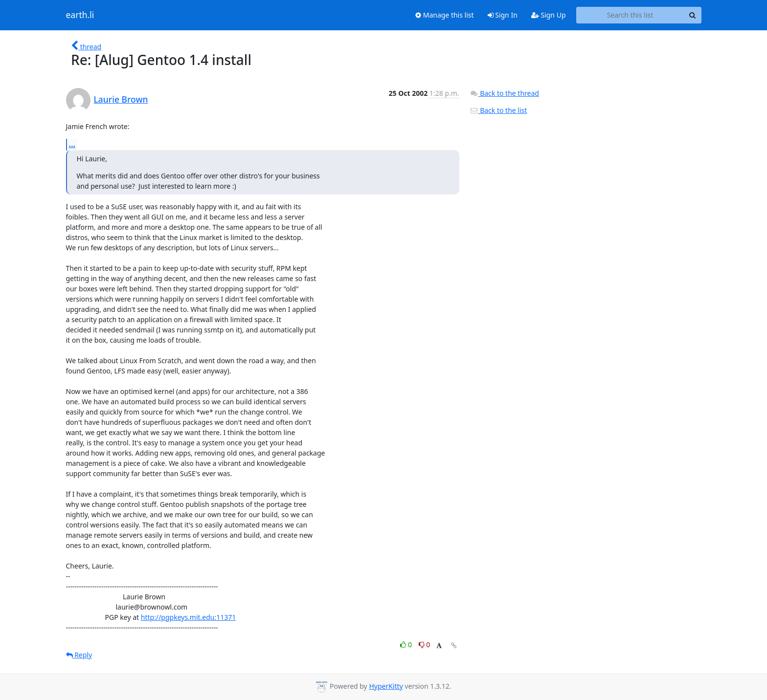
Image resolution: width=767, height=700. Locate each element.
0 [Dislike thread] (425, 645)
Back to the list (498, 110)
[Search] (693, 15)
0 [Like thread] (407, 645)
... (72, 144)
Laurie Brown (121, 99)
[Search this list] (630, 15)
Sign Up (549, 15)
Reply (79, 655)
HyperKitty (386, 686)
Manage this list (445, 15)
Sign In (503, 15)
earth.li (80, 15)
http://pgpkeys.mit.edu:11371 (189, 617)
